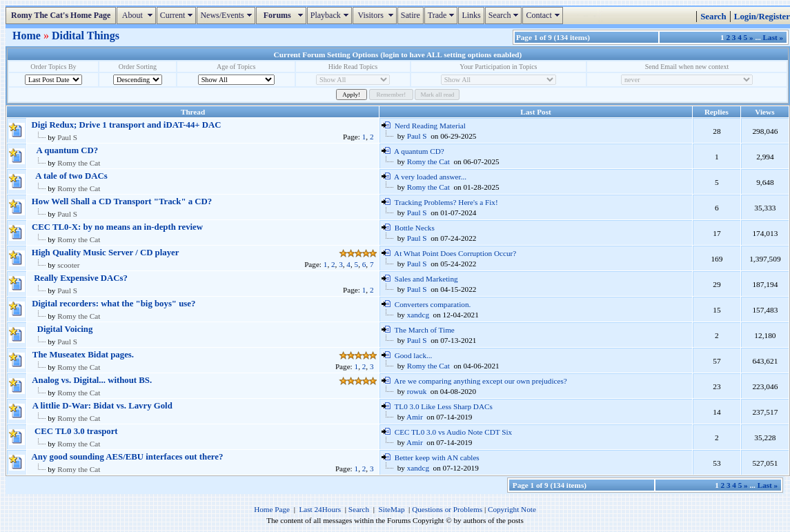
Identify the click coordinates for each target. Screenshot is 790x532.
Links (471, 15)
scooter (68, 265)
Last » (773, 37)
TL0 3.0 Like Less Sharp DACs (444, 406)
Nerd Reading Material (430, 126)
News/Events (227, 15)
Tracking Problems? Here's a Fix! (446, 202)
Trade (443, 15)
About (138, 15)
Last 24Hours (320, 509)
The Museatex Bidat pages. (83, 355)
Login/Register (762, 17)
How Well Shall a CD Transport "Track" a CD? (122, 201)
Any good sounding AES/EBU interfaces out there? (128, 457)
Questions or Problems (447, 509)
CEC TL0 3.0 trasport (76, 431)
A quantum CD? (68, 150)
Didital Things (86, 36)
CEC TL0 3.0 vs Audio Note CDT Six (454, 432)
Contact (544, 15)
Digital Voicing (65, 329)
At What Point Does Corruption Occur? (455, 253)
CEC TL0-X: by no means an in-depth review (117, 227)
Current (178, 15)
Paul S (67, 137)
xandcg (418, 315)
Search (505, 15)
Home (28, 36)
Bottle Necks (415, 228)
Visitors (376, 15)
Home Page (272, 509)
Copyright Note (512, 509)
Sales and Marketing (426, 279)
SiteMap (392, 509)
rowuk (417, 391)
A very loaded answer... (430, 177)
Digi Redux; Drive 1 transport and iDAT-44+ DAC (127, 125)
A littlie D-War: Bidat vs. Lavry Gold (102, 406)
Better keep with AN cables (437, 457)
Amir (415, 417)
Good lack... (414, 355)
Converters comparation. (433, 304)
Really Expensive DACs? (81, 278)
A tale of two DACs (71, 176)
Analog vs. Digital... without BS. (92, 380)
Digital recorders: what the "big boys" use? (113, 304)
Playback (331, 15)
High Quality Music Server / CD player (106, 253)
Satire (411, 15)
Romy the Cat (79, 163)
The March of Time (425, 330)
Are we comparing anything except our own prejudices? (481, 381)
